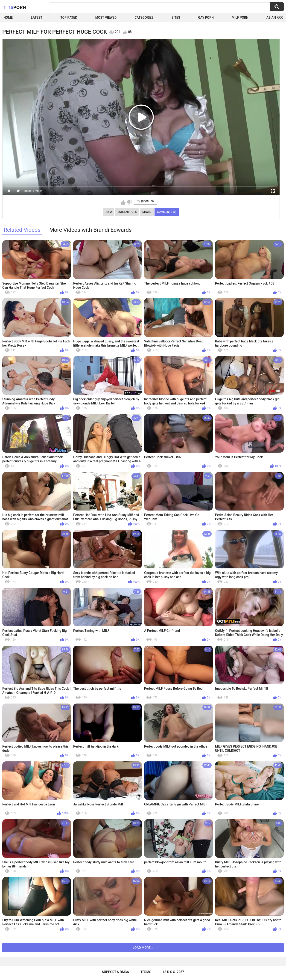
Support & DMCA (115, 972)
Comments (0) (167, 212)
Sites (176, 18)
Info (109, 212)
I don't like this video (129, 202)
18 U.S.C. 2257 (173, 972)
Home (8, 18)
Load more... (143, 948)
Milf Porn (240, 18)
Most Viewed (106, 18)
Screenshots (127, 212)
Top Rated (69, 18)
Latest (37, 18)
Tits (15, 7)
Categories (144, 18)
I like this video (123, 202)
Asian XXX (275, 18)
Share (147, 212)
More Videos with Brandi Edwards (90, 230)
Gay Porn (206, 18)
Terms (146, 972)
